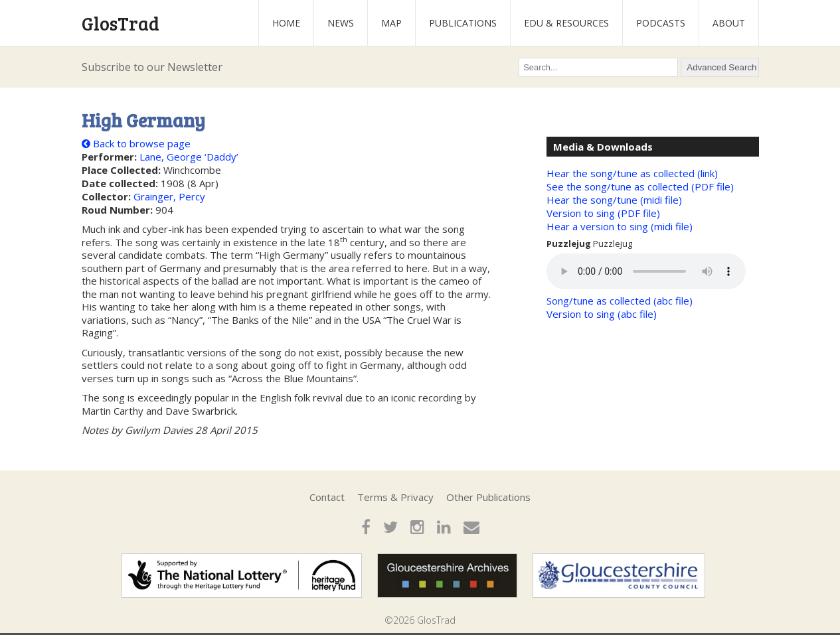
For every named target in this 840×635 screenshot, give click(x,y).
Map (391, 23)
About (729, 23)
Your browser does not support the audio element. (646, 271)
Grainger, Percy (169, 196)
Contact (327, 497)
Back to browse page (136, 143)
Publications (463, 23)
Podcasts (661, 23)
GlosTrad (121, 23)
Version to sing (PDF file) (603, 213)
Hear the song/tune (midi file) (614, 200)
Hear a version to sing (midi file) (620, 226)
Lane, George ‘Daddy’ (189, 157)
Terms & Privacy (395, 497)
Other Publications (488, 497)
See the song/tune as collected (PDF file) (640, 186)
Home (286, 23)
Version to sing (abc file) (602, 314)
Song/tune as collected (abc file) (620, 301)
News (341, 23)
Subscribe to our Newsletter (152, 67)
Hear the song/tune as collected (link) (632, 173)
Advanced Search (721, 67)
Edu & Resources (566, 23)
